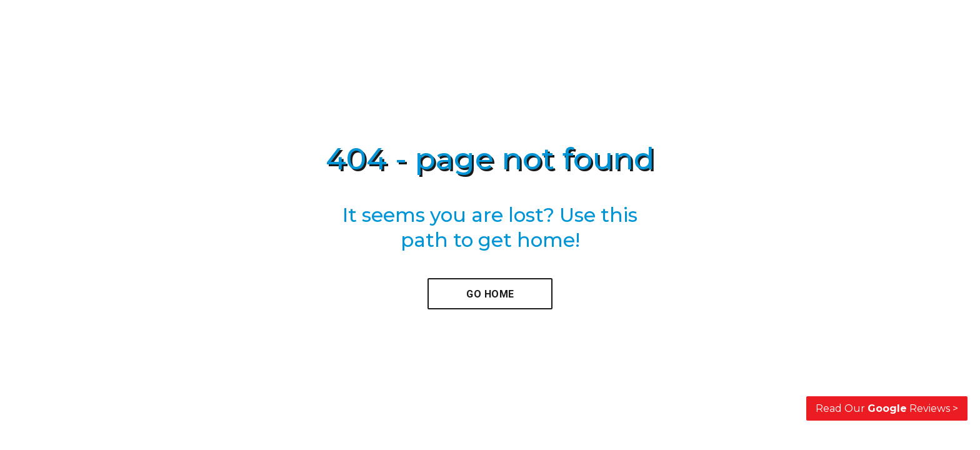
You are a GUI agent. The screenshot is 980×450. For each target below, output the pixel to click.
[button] (490, 294)
